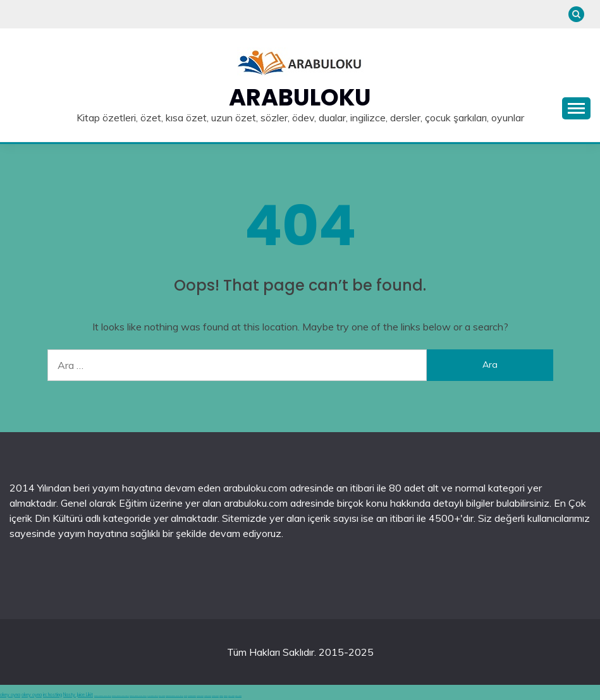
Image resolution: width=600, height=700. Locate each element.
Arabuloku (300, 97)
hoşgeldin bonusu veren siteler (174, 696)
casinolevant (200, 696)
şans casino (231, 696)
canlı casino (162, 696)
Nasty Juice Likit (78, 695)
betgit (186, 696)
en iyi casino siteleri (153, 696)
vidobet (221, 696)
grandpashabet (192, 696)
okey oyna (10, 695)
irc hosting (52, 695)
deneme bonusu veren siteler (103, 696)
